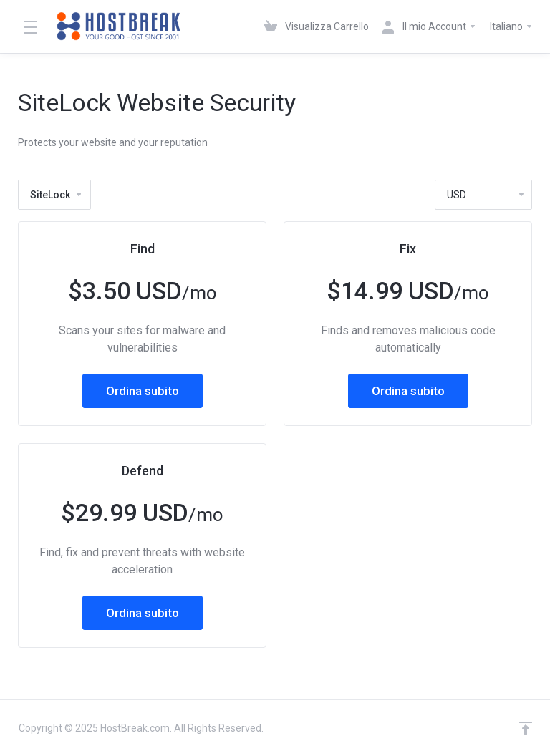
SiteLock (57, 195)
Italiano (512, 26)
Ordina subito (143, 391)
